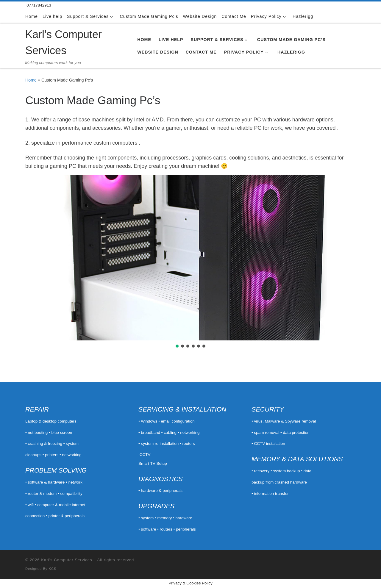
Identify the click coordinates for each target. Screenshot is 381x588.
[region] (190, 262)
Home (31, 80)
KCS (53, 569)
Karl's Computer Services (67, 560)
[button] (35, 258)
